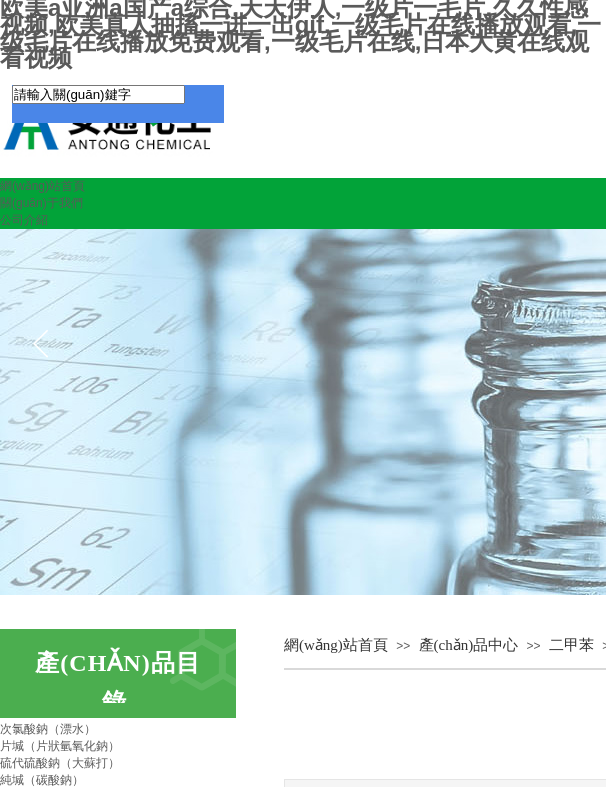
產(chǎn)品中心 (469, 645)
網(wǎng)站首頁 (42, 186)
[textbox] (98, 94)
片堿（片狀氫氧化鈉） (60, 746)
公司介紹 (24, 220)
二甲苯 (571, 645)
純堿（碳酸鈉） (42, 780)
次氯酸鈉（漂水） (48, 729)
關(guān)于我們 (41, 203)
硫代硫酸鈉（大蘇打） (60, 763)
